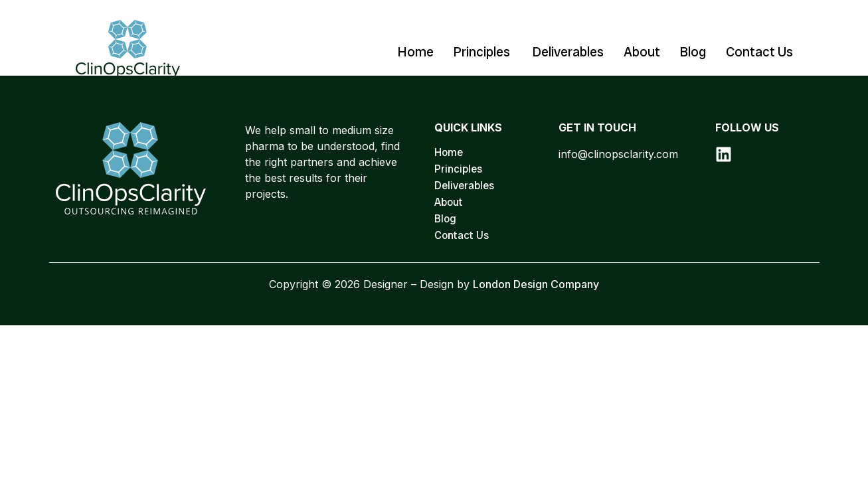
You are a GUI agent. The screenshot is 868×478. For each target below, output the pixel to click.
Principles (483, 52)
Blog (693, 52)
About (642, 52)
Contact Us (759, 52)
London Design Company (536, 284)
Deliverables (568, 52)
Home (416, 52)
